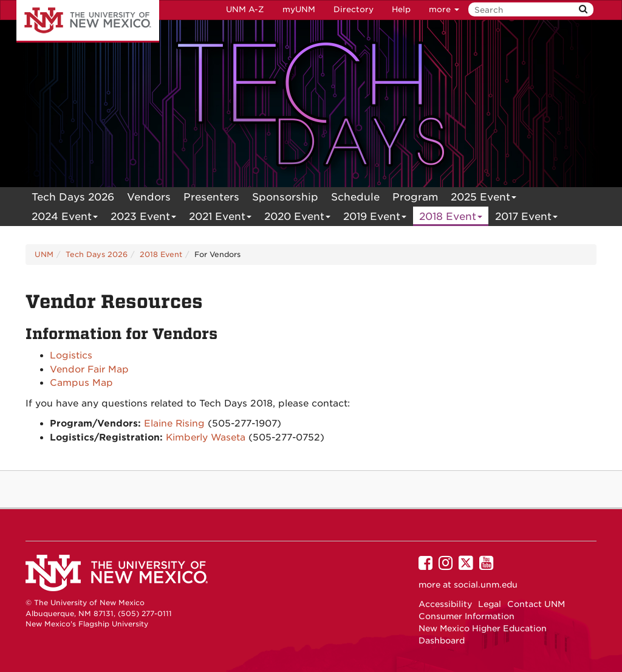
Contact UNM (536, 604)
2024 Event (65, 218)
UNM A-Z (245, 9)
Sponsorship (285, 197)
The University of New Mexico (88, 21)
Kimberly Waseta (206, 437)
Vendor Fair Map (89, 369)
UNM (44, 254)
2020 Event (298, 218)
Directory (354, 9)
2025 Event (484, 199)
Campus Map (81, 383)
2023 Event (144, 218)
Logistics (71, 355)
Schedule (355, 197)
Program (415, 197)
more (444, 9)
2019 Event (375, 218)
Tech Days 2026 (73, 197)
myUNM (299, 9)
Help (401, 9)
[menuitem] (73, 197)
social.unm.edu (486, 585)
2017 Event (527, 218)
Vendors (149, 197)
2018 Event (451, 218)
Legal (490, 604)
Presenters (211, 197)
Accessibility (445, 604)
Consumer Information (466, 616)
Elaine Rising (174, 423)
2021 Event (220, 218)
